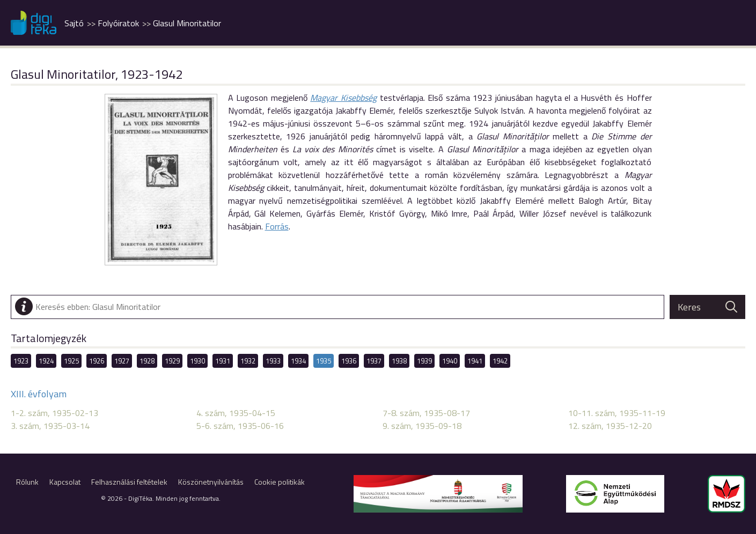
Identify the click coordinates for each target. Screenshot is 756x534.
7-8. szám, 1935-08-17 (426, 413)
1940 (450, 361)
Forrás (277, 226)
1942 (500, 361)
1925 (71, 361)
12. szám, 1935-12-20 (610, 426)
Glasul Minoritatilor (187, 23)
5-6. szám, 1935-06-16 (240, 426)
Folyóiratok (118, 23)
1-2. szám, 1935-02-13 (54, 413)
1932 (248, 361)
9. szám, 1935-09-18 (422, 426)
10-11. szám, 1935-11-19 (617, 413)
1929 (172, 361)
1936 (349, 361)
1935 (324, 361)
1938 (399, 361)
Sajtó (74, 23)
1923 (21, 361)
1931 (223, 361)
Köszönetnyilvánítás (211, 482)
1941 (475, 361)
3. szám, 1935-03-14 (50, 426)
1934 (298, 361)
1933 (273, 361)
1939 (424, 361)
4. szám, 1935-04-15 (236, 413)
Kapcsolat (65, 482)
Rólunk (27, 482)
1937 (374, 361)
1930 (197, 361)
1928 (147, 361)
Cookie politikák (280, 482)
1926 (97, 361)
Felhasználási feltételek (129, 482)
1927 (122, 361)
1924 (46, 361)
